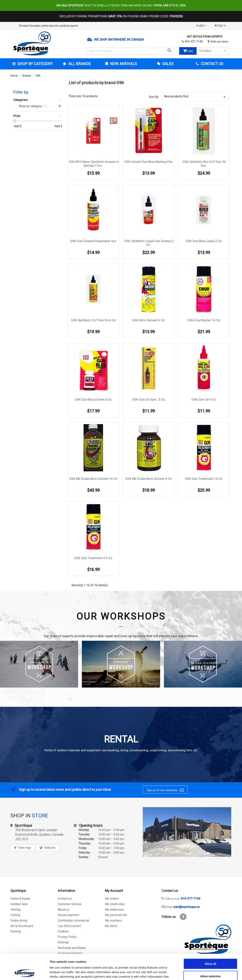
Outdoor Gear (19, 904)
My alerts (111, 926)
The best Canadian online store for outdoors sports (48, 26)
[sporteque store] (187, 832)
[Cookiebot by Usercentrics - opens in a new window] (24, 973)
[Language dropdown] (202, 26)
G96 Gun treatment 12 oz (204, 479)
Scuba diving (19, 920)
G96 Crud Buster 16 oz (204, 320)
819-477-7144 (194, 42)
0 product (213, 51)
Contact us (65, 899)
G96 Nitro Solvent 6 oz (149, 320)
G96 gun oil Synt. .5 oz (149, 399)
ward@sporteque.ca (186, 907)
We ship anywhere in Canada (119, 40)
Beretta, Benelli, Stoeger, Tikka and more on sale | (121, 5)
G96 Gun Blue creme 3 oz (93, 399)
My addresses (115, 910)
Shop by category (35, 64)
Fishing (15, 915)
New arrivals (123, 64)
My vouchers (113, 920)
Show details (198, 973)
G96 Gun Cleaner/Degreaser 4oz (93, 241)
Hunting (15, 910)
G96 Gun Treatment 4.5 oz (93, 558)
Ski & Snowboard (22, 926)
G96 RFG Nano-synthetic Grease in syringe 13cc (94, 164)
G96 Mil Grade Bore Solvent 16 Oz (93, 479)
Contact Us (212, 64)
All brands (79, 64)
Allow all (211, 940)
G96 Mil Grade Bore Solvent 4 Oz (149, 479)
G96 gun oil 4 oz (204, 399)
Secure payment (68, 915)
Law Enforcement (69, 926)
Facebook (183, 917)
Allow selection (210, 952)
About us (64, 910)
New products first (195, 97)
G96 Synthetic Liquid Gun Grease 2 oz (149, 243)
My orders (112, 899)
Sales (167, 64)
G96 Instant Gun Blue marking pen (149, 162)
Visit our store (219, 42)
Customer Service (69, 904)
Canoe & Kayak (20, 899)
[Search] (130, 51)
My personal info (116, 915)
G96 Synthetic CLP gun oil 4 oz (93, 320)
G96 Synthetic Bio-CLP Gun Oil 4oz (204, 164)
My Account (114, 891)
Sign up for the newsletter (165, 790)
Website (50, 848)
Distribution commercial (73, 920)
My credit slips (115, 904)
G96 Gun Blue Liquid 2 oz (204, 241)
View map (24, 848)
